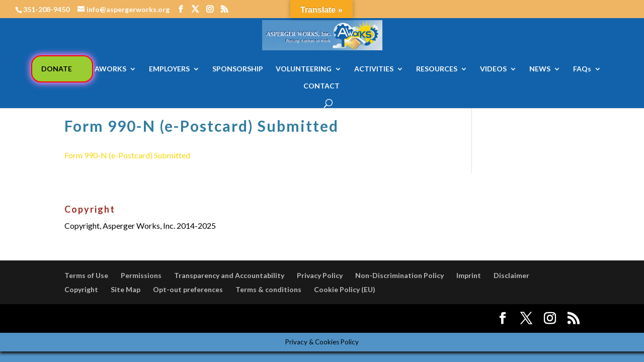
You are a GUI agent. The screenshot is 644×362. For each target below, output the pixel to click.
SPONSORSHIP (238, 69)
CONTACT (321, 86)
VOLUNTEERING (304, 69)
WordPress (239, 319)
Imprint (469, 275)
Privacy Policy (320, 275)
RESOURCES (437, 69)
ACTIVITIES (374, 69)
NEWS (540, 69)
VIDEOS (493, 69)
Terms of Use (86, 275)
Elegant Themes (139, 319)
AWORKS (110, 69)
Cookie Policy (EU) (345, 289)
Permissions (141, 275)
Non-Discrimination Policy (399, 275)
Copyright (81, 289)
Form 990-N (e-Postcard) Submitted (127, 155)
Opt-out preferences (188, 289)
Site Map (126, 289)
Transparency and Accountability (229, 275)
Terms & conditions (268, 289)
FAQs (582, 69)
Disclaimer (511, 275)
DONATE (57, 69)
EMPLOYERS (169, 69)
